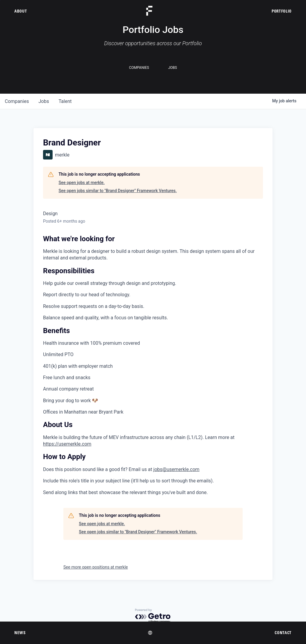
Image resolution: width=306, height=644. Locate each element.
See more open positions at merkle (96, 567)
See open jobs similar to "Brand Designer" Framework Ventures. (118, 191)
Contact (283, 633)
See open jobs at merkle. (82, 183)
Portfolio (282, 11)
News (20, 633)
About (21, 11)
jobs (44, 101)
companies (17, 101)
